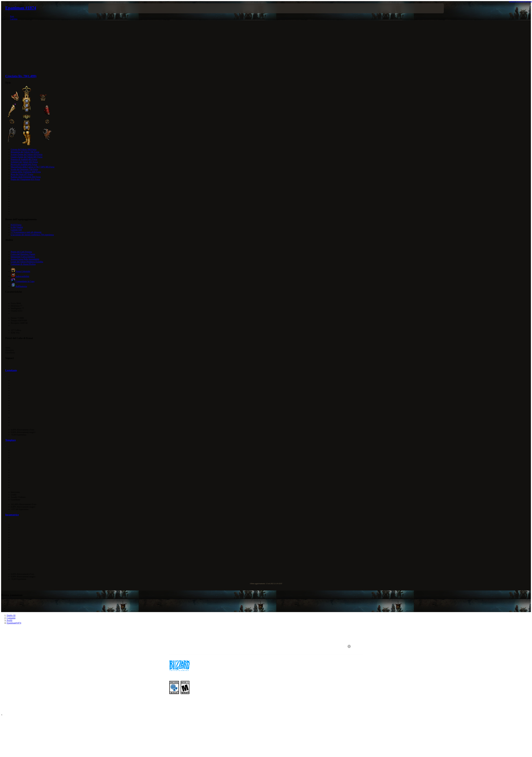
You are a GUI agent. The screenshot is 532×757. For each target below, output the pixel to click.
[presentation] (99, 8)
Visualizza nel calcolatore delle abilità (520, 2)
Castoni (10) (16, 230)
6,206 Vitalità (17, 227)
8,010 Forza (16, 225)
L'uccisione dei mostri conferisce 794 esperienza (32, 235)
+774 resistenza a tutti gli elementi (26, 232)
